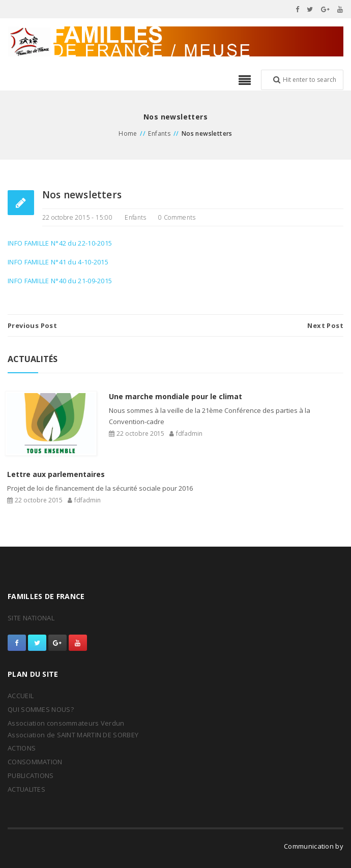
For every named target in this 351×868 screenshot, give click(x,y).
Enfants (159, 133)
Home (128, 133)
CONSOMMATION (35, 762)
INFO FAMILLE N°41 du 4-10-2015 (58, 262)
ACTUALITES (26, 789)
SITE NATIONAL (31, 618)
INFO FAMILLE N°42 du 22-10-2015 (60, 243)
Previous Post (32, 325)
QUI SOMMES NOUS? (41, 709)
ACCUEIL (21, 696)
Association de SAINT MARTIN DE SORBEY (73, 735)
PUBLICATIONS (31, 775)
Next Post (325, 325)
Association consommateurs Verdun (66, 723)
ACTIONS (22, 748)
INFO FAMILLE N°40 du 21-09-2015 (60, 281)
